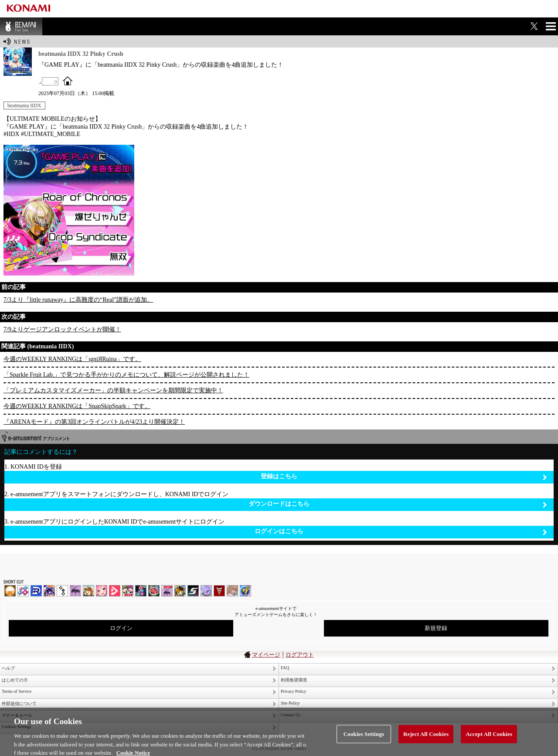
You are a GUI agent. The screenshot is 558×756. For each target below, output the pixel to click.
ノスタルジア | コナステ (167, 591)
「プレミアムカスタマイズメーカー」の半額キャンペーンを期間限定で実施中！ (113, 390)
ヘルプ (8, 668)
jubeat (62, 591)
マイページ (266, 655)
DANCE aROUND (115, 591)
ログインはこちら (401, 532)
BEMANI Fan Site (21, 26)
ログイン (121, 628)
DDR (23, 591)
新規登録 (436, 628)
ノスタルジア (75, 591)
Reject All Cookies (426, 741)
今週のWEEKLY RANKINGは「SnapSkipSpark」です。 (77, 406)
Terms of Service (17, 691)
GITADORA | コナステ (154, 591)
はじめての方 (15, 680)
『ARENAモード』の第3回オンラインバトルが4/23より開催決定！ (94, 422)
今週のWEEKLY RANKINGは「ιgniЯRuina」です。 (72, 359)
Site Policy (290, 703)
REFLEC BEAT (206, 591)
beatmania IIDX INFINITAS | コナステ (128, 591)
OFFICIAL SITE (68, 81)
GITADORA (49, 591)
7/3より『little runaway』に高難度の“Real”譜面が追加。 (78, 300)
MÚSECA (219, 591)
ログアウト (300, 655)
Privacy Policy (294, 691)
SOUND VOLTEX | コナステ (193, 591)
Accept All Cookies (489, 741)
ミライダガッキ (245, 591)
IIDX (10, 591)
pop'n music (88, 591)
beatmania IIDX (24, 106)
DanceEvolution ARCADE (232, 591)
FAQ (285, 668)
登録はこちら (404, 477)
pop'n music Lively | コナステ (180, 591)
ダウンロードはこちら (398, 504)
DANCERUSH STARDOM (36, 591)
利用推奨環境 (294, 680)
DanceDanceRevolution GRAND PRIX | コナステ (141, 591)
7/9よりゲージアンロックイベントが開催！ (62, 329)
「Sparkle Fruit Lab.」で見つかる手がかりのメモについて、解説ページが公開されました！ (126, 375)
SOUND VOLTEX (102, 591)
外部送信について (19, 703)
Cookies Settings (364, 741)
